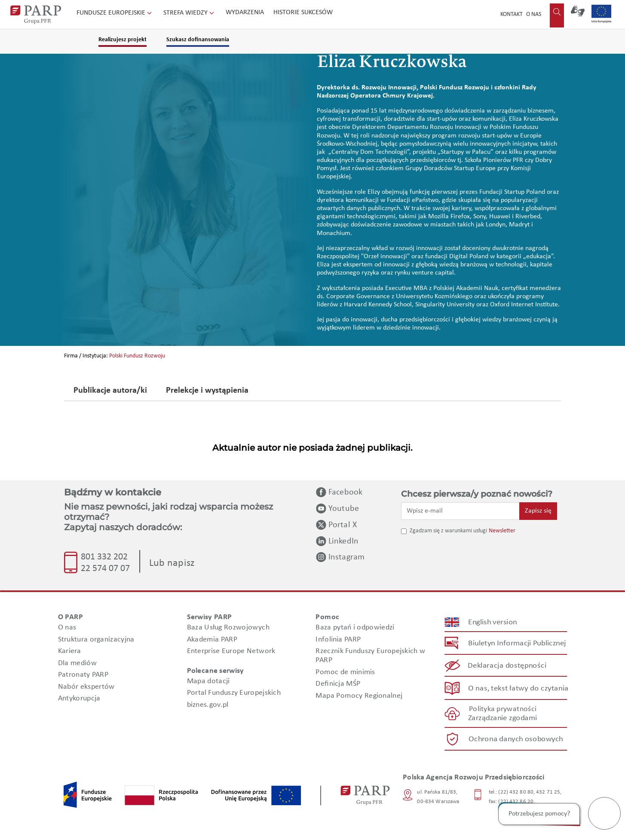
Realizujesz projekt (123, 40)
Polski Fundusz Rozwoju (137, 356)
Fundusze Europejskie (115, 13)
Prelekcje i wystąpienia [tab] (207, 391)
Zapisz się (538, 511)
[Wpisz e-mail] (460, 511)
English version (493, 622)
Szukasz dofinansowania (198, 40)
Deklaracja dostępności (507, 666)
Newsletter (502, 531)
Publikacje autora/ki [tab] (110, 391)
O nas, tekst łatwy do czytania (518, 688)
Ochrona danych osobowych (516, 739)
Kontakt (512, 14)
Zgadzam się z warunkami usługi (448, 531)
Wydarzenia (245, 12)
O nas (534, 14)
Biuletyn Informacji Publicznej (517, 643)
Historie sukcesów (303, 12)
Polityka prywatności (503, 709)
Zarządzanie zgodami (502, 718)
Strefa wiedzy (190, 13)
